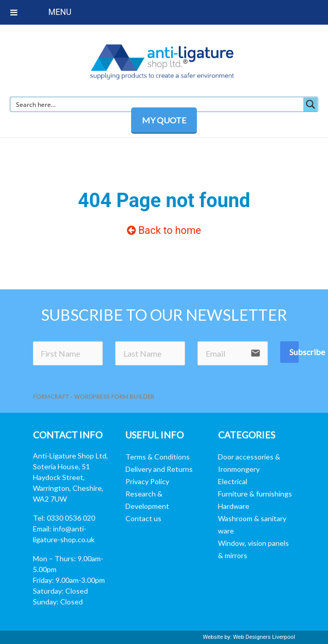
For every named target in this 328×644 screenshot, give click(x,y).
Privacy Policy (147, 481)
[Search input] (157, 104)
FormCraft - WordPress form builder (94, 397)
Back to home (164, 230)
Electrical (233, 481)
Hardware (234, 506)
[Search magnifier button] (311, 104)
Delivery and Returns (159, 469)
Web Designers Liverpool (264, 637)
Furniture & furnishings (255, 494)
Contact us (143, 518)
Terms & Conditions (158, 457)
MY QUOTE (164, 120)
